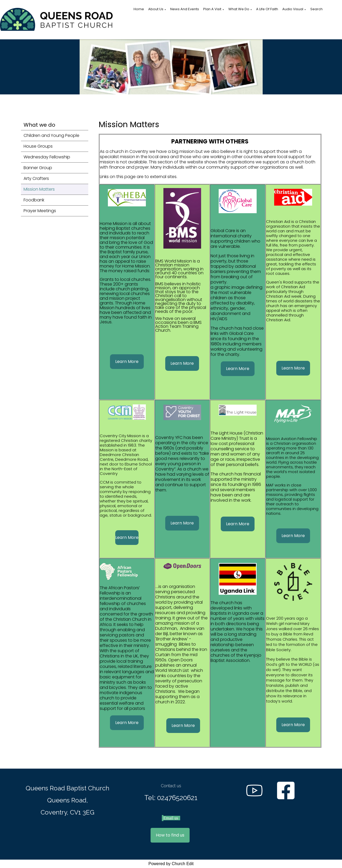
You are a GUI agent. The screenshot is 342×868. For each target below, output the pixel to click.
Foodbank (34, 200)
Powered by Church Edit (171, 864)
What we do (239, 9)
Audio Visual (293, 9)
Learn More (127, 361)
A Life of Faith (267, 9)
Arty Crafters (36, 178)
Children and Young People (51, 135)
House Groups (38, 146)
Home (139, 9)
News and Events (185, 9)
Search (316, 9)
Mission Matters (39, 189)
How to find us (170, 835)
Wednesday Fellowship (47, 157)
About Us (156, 9)
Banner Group (38, 168)
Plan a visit (212, 9)
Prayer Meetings (40, 211)
